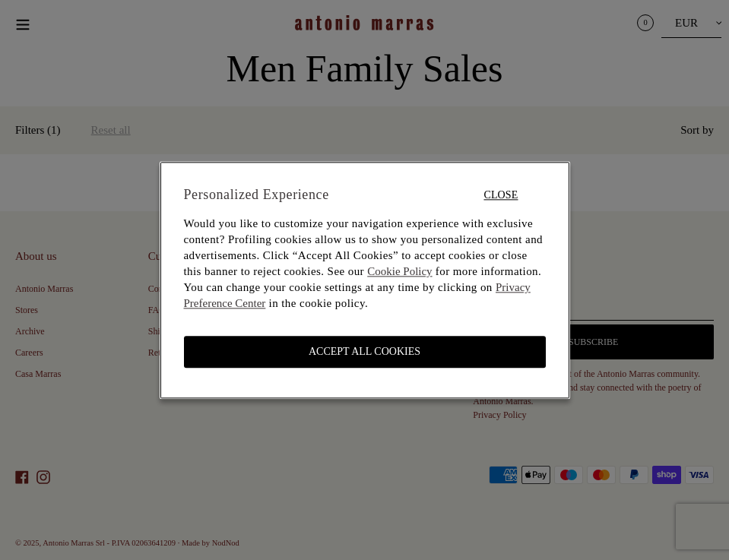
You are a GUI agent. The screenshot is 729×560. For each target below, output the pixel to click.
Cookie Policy (399, 271)
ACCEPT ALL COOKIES (364, 351)
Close (501, 195)
